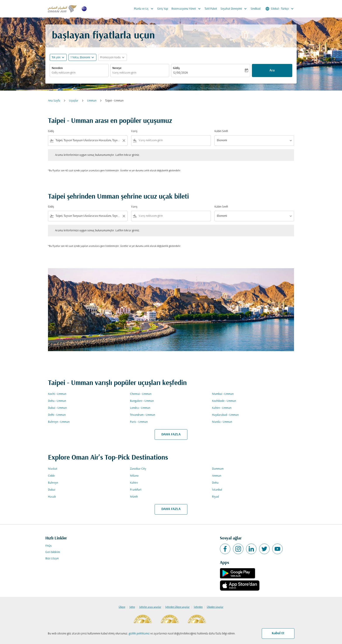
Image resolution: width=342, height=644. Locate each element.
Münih (134, 497)
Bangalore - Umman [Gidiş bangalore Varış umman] (142, 401)
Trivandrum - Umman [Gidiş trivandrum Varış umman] (143, 415)
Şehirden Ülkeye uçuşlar (177, 607)
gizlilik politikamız (139, 634)
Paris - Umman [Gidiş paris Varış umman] (139, 422)
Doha (215, 483)
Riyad (215, 497)
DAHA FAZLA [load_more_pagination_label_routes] (171, 434)
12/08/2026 (180, 73)
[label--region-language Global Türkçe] (280, 9)
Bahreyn (53, 483)
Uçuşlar (74, 101)
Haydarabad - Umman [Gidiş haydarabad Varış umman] (225, 415)
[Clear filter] (124, 141)
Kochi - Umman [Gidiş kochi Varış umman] (57, 394)
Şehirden (198, 607)
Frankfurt (136, 490)
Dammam (218, 469)
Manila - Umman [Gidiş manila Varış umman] (222, 422)
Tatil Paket (211, 9)
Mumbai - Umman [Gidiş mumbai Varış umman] (223, 394)
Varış (134, 131)
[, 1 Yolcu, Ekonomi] (80, 58)
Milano (134, 476)
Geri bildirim (53, 552)
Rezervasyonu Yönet (187, 9)
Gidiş (176, 68)
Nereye (117, 68)
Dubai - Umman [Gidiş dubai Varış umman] (57, 408)
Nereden (57, 68)
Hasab (52, 497)
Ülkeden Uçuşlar (215, 607)
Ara (272, 70)
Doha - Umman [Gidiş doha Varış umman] (57, 401)
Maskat (53, 469)
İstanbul (217, 490)
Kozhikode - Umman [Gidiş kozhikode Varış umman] (224, 401)
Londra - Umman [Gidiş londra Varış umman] (140, 408)
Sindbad (256, 9)
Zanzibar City (138, 469)
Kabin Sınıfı (221, 131)
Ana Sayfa (54, 101)
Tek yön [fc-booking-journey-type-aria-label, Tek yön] (56, 58)
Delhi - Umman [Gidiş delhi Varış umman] (57, 415)
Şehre (132, 607)
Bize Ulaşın (52, 559)
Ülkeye (122, 607)
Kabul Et (278, 633)
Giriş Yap (163, 9)
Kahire (134, 483)
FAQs (49, 546)
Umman (92, 101)
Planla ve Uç (145, 9)
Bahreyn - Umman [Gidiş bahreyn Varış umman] (59, 422)
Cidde (51, 476)
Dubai (52, 490)
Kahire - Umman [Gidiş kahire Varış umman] (222, 408)
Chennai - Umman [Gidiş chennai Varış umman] (141, 394)
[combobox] (79, 73)
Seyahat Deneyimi (235, 9)
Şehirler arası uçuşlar (150, 607)
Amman (217, 476)
